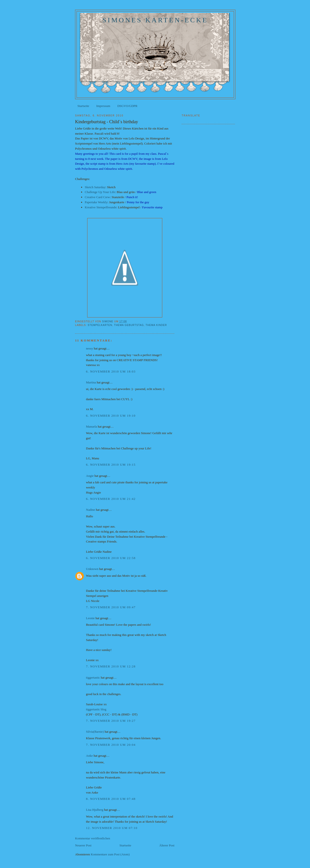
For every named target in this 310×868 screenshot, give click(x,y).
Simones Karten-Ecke (155, 20)
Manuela (91, 426)
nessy (89, 348)
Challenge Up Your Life (100, 192)
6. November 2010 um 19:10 (111, 416)
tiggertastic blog (96, 709)
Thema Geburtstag (129, 325)
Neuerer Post (83, 845)
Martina (91, 382)
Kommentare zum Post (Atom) (110, 854)
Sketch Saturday (95, 187)
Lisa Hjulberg (95, 810)
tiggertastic (93, 677)
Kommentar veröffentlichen (93, 838)
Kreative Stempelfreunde (101, 207)
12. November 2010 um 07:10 (112, 828)
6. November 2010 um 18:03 (111, 371)
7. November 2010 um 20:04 (111, 745)
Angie (90, 476)
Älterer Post (167, 845)
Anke (89, 756)
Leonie (90, 618)
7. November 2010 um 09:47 (111, 607)
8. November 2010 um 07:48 (111, 799)
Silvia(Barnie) (95, 732)
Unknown (92, 569)
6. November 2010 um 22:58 (111, 558)
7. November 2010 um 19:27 (111, 721)
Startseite (83, 106)
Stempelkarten (100, 325)
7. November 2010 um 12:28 (111, 666)
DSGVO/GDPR (127, 106)
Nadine (91, 510)
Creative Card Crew (97, 197)
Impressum (103, 106)
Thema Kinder (156, 325)
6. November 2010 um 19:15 (111, 465)
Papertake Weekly (96, 202)
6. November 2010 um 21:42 (111, 499)
